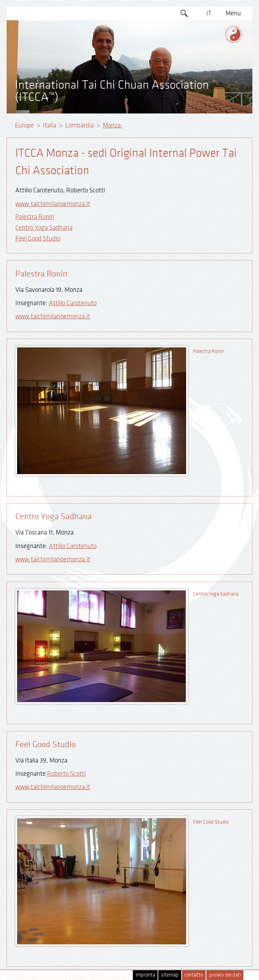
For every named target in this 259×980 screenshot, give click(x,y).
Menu (233, 13)
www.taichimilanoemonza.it (53, 204)
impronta (145, 975)
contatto (194, 975)
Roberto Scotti (66, 774)
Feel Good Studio (38, 238)
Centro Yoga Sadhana (44, 228)
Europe (24, 125)
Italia (49, 125)
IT (209, 13)
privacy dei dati (225, 975)
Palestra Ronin (35, 217)
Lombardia (79, 125)
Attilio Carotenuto (73, 303)
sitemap (170, 975)
